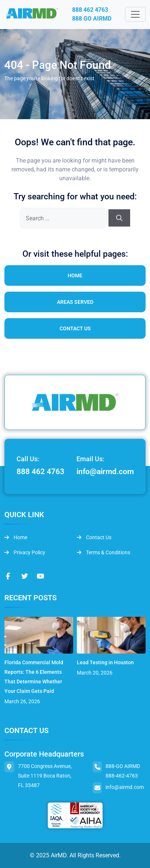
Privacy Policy (25, 552)
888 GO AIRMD (92, 19)
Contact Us (75, 328)
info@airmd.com (105, 472)
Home (75, 275)
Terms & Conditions (103, 552)
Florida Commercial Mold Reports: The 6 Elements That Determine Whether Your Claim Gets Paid (34, 677)
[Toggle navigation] (135, 14)
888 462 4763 (90, 10)
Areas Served (75, 302)
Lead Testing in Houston (105, 662)
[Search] (119, 218)
